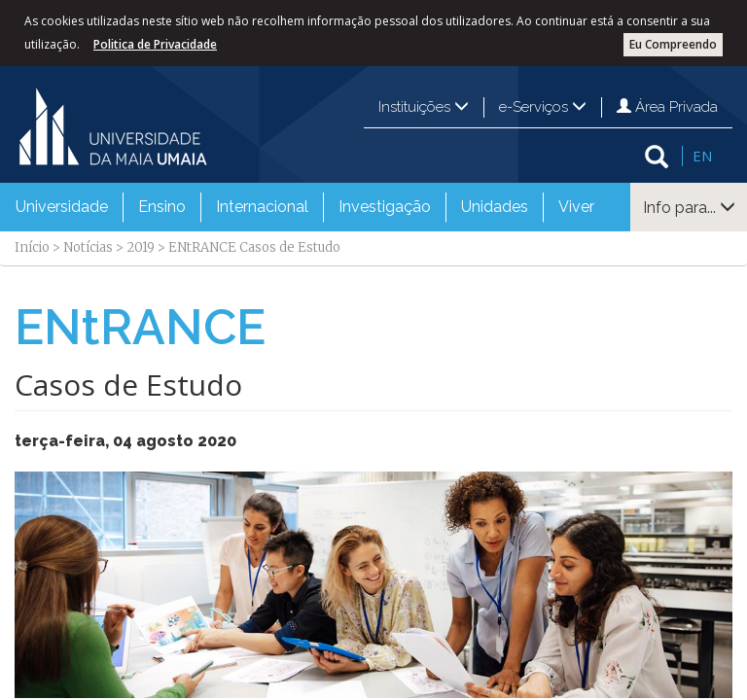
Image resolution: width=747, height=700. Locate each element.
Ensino (162, 207)
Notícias (88, 247)
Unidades (495, 207)
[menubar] (305, 207)
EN (702, 156)
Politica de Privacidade (155, 44)
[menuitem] (62, 207)
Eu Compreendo (673, 44)
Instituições (424, 107)
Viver (576, 207)
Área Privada (667, 107)
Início (32, 247)
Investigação (385, 207)
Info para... (689, 208)
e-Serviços (543, 107)
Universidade (62, 207)
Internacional (262, 207)
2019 (141, 247)
